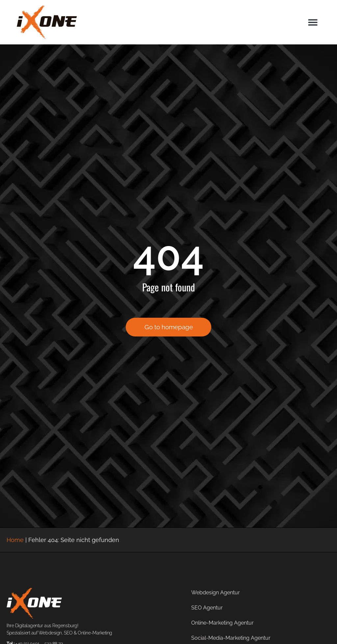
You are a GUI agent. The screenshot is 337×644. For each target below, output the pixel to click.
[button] (313, 22)
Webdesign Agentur (216, 593)
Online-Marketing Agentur (222, 623)
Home (15, 540)
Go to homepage (169, 331)
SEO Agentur (207, 608)
